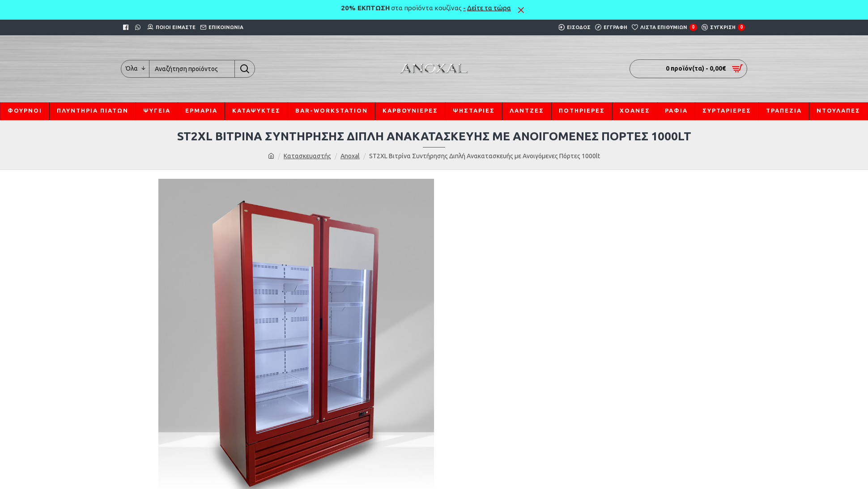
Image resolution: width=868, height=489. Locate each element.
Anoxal (350, 156)
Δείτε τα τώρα (489, 8)
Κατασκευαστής (307, 156)
